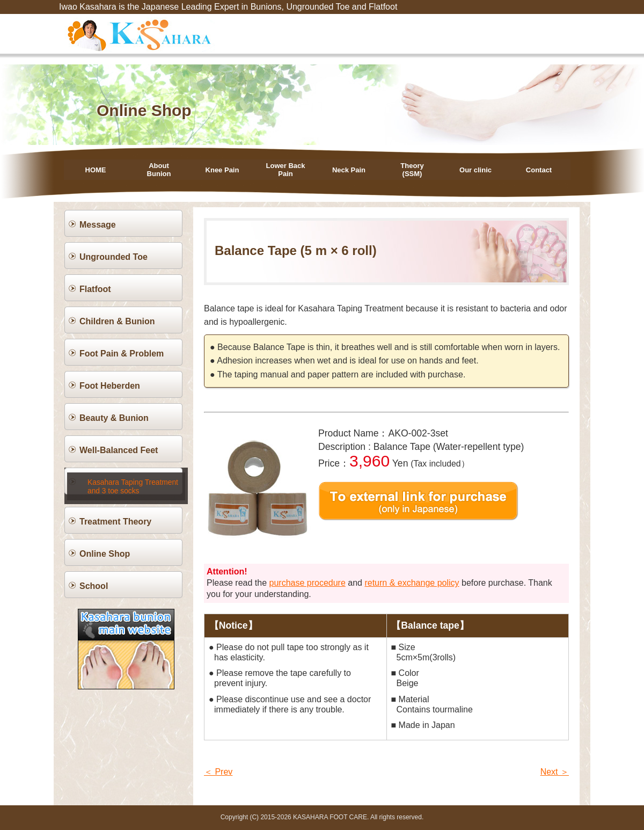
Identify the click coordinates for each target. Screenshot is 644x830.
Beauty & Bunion (114, 418)
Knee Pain (222, 170)
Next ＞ (555, 772)
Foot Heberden (110, 386)
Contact (539, 170)
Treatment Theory (115, 515)
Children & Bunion (117, 321)
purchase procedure (308, 583)
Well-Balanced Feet (119, 450)
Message (98, 225)
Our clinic (475, 170)
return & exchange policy (412, 583)
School (94, 579)
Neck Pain (349, 170)
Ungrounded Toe (114, 257)
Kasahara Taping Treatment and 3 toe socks (131, 482)
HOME (96, 170)
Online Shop (105, 547)
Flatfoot (95, 289)
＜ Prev (218, 772)
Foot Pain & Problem (122, 354)
